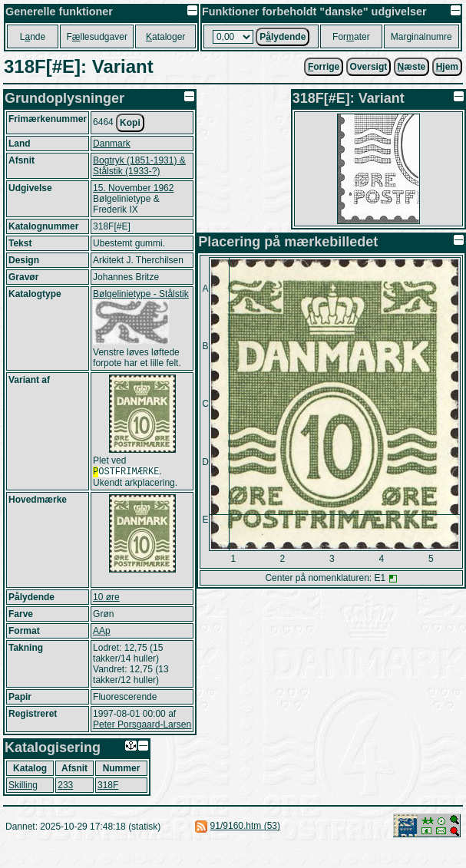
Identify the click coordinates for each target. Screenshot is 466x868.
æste (412, 67)
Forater (351, 37)
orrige (324, 67)
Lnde (33, 37)
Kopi (130, 123)
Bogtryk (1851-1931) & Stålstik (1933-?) (139, 166)
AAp (102, 632)
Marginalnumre (421, 37)
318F (108, 787)
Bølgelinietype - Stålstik (141, 294)
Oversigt (369, 67)
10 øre (106, 599)
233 (65, 787)
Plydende (283, 37)
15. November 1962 (133, 188)
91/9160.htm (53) (245, 827)
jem (447, 67)
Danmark (112, 144)
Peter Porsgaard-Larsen (142, 726)
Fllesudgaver (96, 37)
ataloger (165, 37)
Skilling (23, 787)
